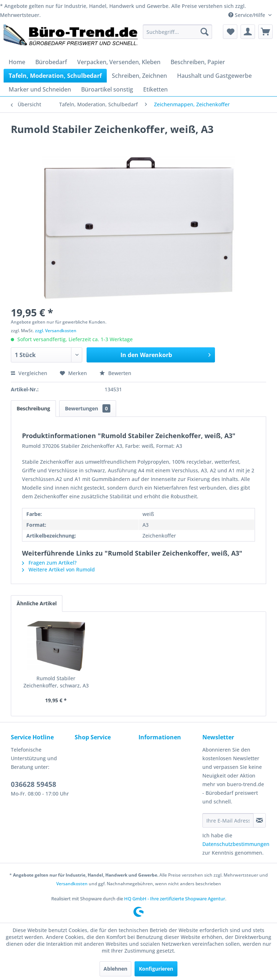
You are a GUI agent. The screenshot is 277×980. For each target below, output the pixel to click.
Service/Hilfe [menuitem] (247, 15)
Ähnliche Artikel (37, 603)
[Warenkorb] (265, 32)
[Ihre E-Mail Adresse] (228, 820)
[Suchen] (205, 32)
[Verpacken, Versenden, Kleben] (119, 62)
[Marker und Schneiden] (40, 89)
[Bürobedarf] (51, 62)
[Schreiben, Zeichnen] (139, 76)
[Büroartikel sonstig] (107, 89)
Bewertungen (88, 408)
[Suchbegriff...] (177, 32)
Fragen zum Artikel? (49, 563)
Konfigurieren (156, 969)
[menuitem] (177, 32)
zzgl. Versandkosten (56, 331)
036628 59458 (34, 784)
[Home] (17, 62)
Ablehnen (115, 969)
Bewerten (115, 373)
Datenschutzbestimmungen (236, 844)
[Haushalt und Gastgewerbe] (214, 76)
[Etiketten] (155, 89)
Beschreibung (33, 408)
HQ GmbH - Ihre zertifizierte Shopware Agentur (175, 899)
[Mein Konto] (248, 32)
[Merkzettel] (230, 32)
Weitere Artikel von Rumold (58, 569)
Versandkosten (72, 884)
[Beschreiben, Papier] (198, 62)
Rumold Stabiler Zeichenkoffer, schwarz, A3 (56, 682)
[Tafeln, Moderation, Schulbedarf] (55, 76)
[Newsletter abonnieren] (260, 820)
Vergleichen (29, 373)
